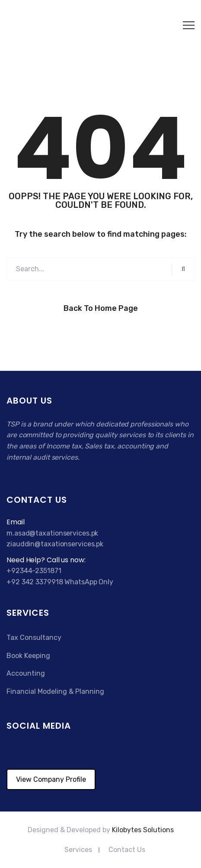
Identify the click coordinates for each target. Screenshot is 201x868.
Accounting (26, 673)
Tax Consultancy (34, 638)
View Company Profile (51, 779)
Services (78, 850)
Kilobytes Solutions (143, 830)
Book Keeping (28, 656)
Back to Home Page (101, 308)
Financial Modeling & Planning (55, 691)
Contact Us (127, 850)
